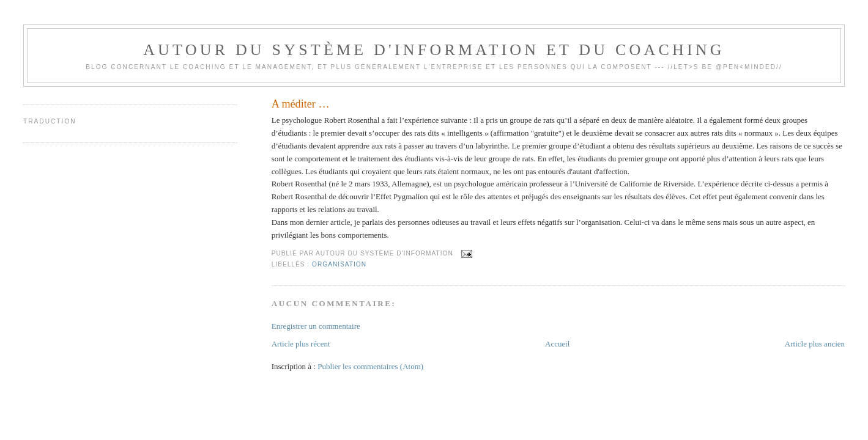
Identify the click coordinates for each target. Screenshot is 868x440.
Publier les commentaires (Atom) (370, 366)
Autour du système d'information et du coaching (434, 50)
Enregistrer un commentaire (316, 326)
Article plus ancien (815, 344)
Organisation (339, 264)
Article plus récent (301, 344)
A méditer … (301, 104)
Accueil (557, 344)
